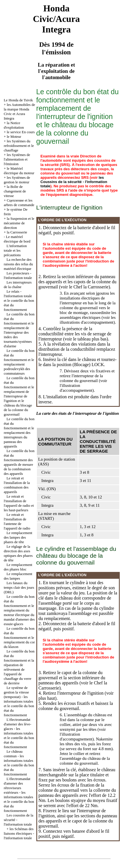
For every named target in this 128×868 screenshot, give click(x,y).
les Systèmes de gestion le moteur (17, 180)
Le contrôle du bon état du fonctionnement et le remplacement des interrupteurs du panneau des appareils (19, 433)
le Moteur (14, 137)
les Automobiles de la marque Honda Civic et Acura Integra (19, 111)
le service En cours (21, 132)
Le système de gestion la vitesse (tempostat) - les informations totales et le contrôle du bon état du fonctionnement (19, 701)
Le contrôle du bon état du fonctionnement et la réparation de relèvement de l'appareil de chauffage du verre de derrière (19, 667)
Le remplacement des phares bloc (18, 567)
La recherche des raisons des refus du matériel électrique (18, 264)
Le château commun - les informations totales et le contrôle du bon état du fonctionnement (19, 763)
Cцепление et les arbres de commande (19, 203)
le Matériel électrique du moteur (19, 171)
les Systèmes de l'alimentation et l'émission (17, 159)
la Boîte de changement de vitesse (15, 191)
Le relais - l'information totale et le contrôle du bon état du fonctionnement (19, 300)
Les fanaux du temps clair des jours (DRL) (19, 587)
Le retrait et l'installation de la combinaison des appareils (17, 485)
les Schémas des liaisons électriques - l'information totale (19, 833)
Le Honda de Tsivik (18, 100)
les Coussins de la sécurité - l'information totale (74, 182)
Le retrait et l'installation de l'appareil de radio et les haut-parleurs (19, 503)
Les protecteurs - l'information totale (18, 275)
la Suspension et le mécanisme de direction (19, 223)
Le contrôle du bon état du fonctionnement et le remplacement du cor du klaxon (19, 638)
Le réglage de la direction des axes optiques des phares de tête (18, 553)
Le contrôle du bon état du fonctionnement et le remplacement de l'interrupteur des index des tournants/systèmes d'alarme (19, 330)
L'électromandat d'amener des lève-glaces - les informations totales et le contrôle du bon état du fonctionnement (19, 733)
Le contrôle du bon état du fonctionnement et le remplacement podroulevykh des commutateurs (19, 362)
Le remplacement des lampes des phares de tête (18, 537)
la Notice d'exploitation (14, 125)
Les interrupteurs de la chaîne (18, 285)
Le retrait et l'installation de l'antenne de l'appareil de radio (17, 521)
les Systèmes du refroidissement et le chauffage (19, 146)
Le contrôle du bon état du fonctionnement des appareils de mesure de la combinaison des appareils (19, 462)
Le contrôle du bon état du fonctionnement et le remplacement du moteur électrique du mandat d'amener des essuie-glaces (19, 610)
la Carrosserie (17, 232)
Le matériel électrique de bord (17, 239)
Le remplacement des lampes (18, 576)
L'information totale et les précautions (15, 250)
